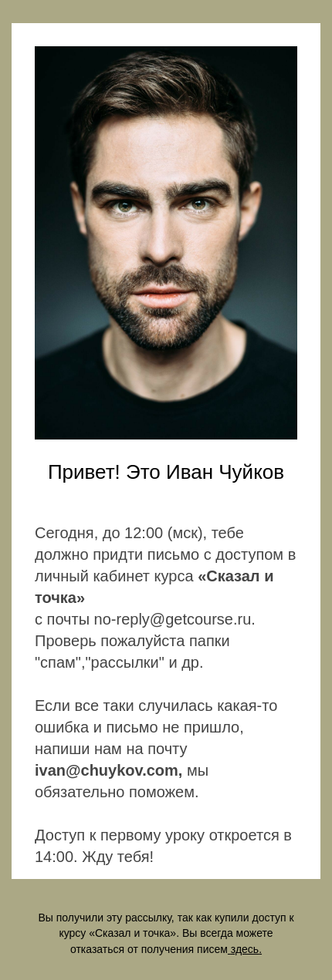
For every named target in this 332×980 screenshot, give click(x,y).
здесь (245, 949)
